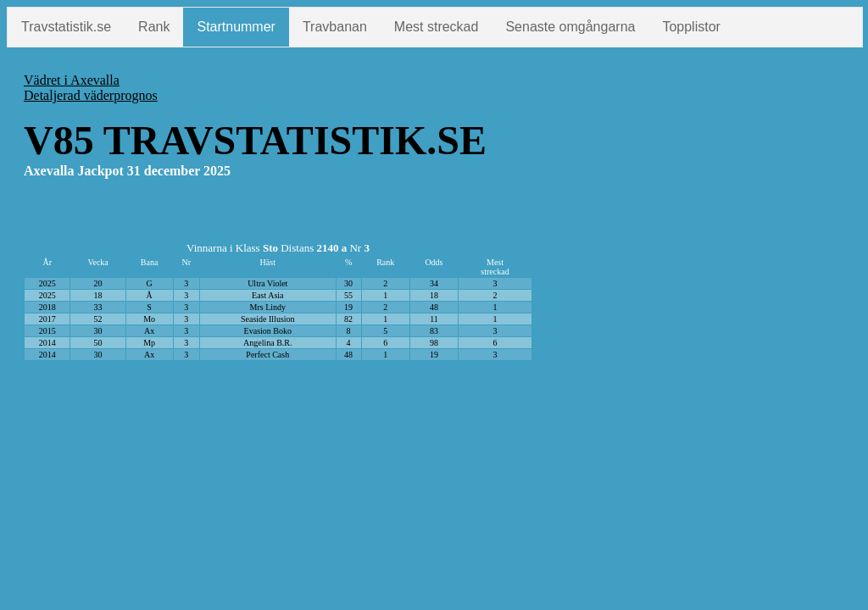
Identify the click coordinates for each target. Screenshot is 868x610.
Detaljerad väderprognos (91, 95)
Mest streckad (437, 27)
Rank (154, 27)
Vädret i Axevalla (72, 80)
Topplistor (691, 27)
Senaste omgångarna (570, 27)
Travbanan (335, 27)
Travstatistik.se (66, 27)
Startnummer (236, 27)
